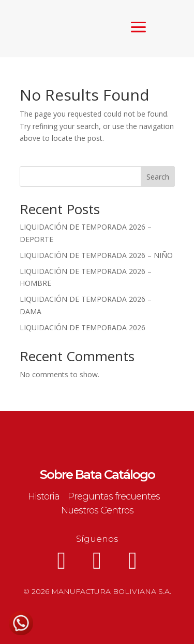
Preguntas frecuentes (114, 496)
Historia (44, 496)
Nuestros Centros (97, 510)
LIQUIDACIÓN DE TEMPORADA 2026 (83, 327)
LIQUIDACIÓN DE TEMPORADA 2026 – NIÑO (96, 255)
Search (158, 177)
